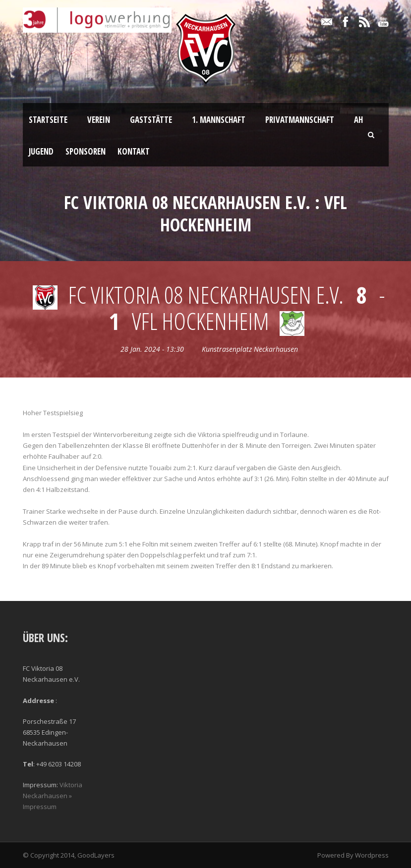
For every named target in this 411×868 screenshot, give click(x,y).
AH (358, 120)
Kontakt (134, 151)
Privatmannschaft (300, 120)
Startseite (48, 120)
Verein (99, 120)
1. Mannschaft (219, 120)
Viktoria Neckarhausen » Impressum (53, 796)
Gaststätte (151, 120)
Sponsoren (86, 151)
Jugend (41, 151)
